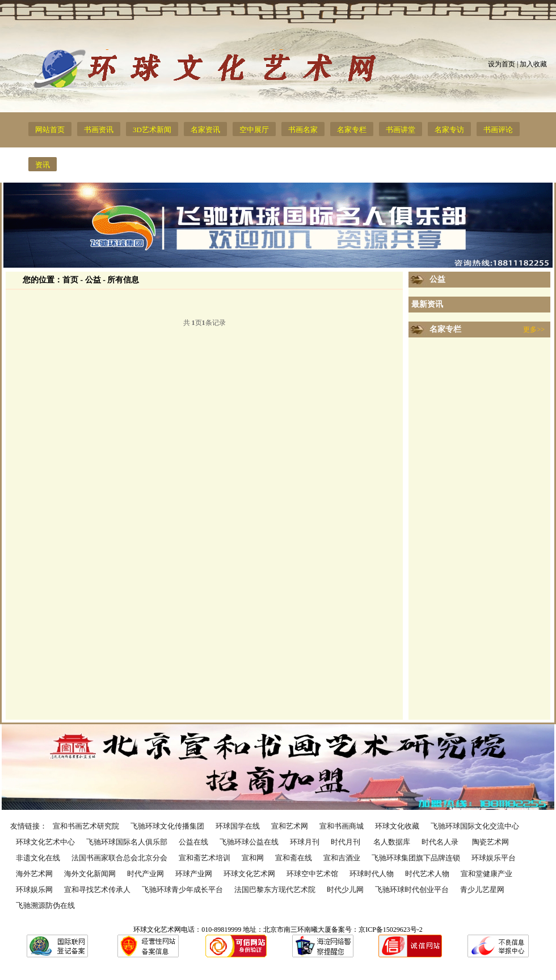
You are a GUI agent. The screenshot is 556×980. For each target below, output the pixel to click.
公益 (437, 279)
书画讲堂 (401, 130)
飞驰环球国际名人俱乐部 (127, 842)
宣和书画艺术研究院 (86, 826)
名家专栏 (352, 130)
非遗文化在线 (38, 858)
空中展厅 (254, 130)
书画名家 (303, 130)
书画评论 (498, 130)
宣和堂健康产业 (486, 874)
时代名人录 (441, 842)
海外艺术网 (34, 874)
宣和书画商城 (342, 826)
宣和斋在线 (294, 858)
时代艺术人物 (427, 874)
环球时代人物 (372, 874)
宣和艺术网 (290, 826)
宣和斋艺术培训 (205, 858)
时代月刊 (346, 842)
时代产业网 (146, 874)
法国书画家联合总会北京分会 (119, 858)
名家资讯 (205, 130)
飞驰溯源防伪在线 (45, 905)
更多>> (534, 330)
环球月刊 (305, 842)
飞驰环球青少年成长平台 (182, 890)
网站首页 (50, 130)
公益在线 (193, 842)
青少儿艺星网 (482, 890)
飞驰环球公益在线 (249, 842)
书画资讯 (99, 130)
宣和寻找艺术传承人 (97, 890)
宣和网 (253, 858)
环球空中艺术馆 (312, 874)
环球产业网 (194, 874)
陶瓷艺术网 (490, 842)
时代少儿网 (345, 890)
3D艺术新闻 (152, 130)
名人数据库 (392, 842)
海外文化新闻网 (90, 874)
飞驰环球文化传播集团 (167, 826)
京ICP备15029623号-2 (391, 930)
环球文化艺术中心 (45, 842)
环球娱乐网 (34, 890)
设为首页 (502, 64)
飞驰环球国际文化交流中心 (475, 826)
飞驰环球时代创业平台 (412, 890)
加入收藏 (533, 64)
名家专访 (449, 130)
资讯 (43, 165)
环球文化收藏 (397, 826)
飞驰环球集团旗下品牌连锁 (416, 858)
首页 (70, 280)
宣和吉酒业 (342, 858)
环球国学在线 (238, 826)
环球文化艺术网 (249, 874)
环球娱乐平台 (494, 858)
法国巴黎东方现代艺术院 (275, 890)
